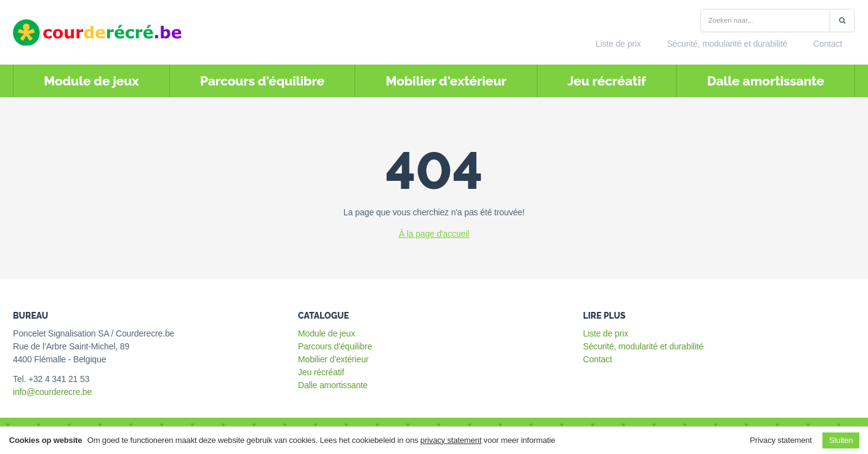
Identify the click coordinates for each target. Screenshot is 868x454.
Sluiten (841, 440)
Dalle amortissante (765, 81)
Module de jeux (91, 81)
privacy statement (451, 440)
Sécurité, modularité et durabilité (727, 44)
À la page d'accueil (434, 234)
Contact (828, 44)
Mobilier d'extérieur (446, 81)
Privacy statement (781, 440)
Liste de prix (619, 44)
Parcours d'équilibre (262, 81)
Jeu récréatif (607, 81)
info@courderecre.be (52, 392)
